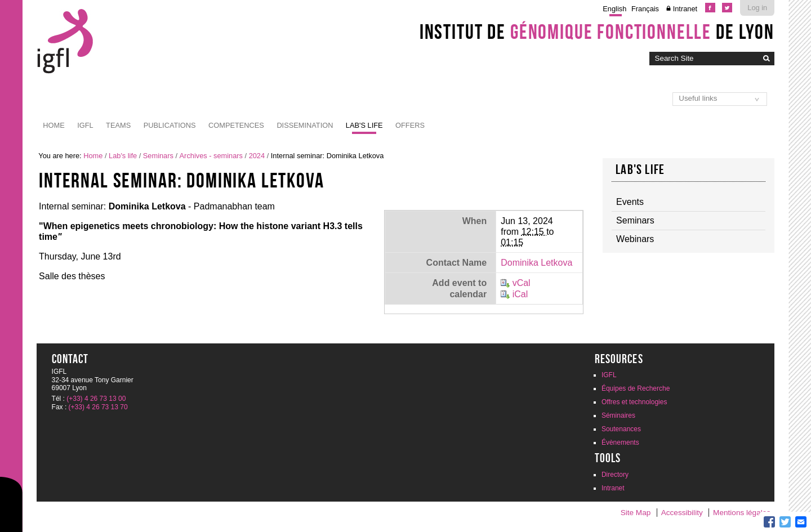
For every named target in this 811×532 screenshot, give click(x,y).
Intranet (685, 9)
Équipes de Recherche (636, 388)
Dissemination (305, 125)
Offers (410, 125)
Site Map (636, 513)
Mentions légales (742, 513)
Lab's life (364, 125)
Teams (118, 125)
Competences (236, 125)
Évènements (620, 442)
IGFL (85, 125)
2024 (257, 156)
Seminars (158, 156)
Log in (757, 8)
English (614, 9)
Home (54, 125)
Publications (170, 125)
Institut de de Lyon (597, 32)
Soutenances (621, 429)
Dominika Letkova (536, 263)
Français (645, 9)
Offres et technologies (634, 402)
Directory (615, 475)
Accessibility (682, 513)
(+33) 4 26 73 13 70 (98, 407)
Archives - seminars (211, 156)
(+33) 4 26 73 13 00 (96, 399)
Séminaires (618, 415)
